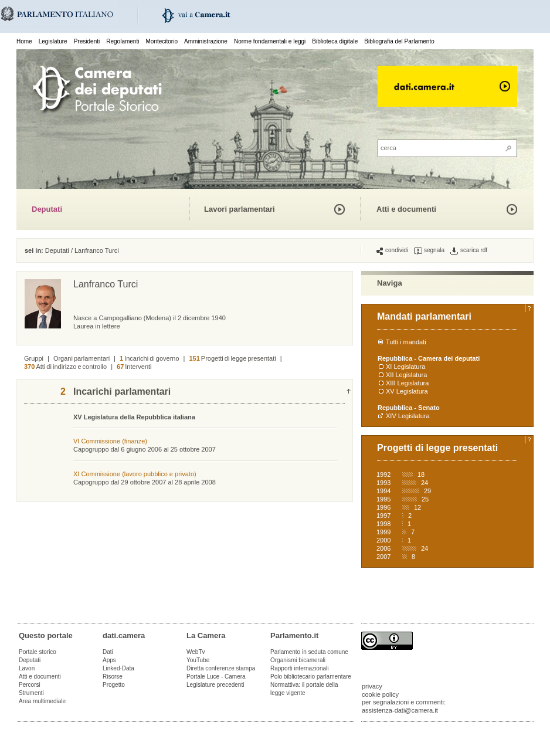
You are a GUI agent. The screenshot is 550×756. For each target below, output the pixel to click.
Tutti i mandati (406, 342)
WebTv (196, 652)
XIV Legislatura (408, 416)
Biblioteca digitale (335, 41)
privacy (372, 686)
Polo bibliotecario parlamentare (311, 677)
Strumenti (31, 693)
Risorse (113, 677)
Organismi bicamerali (298, 660)
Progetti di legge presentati (232, 358)
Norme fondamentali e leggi (270, 41)
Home (24, 41)
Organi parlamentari (82, 358)
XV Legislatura (407, 391)
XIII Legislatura (407, 383)
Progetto (114, 685)
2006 (383, 548)
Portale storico (38, 652)
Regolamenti (123, 41)
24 (425, 483)
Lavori (27, 668)
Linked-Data (118, 668)
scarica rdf (469, 250)
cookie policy (380, 694)
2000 (383, 540)
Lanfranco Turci (97, 250)
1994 (383, 491)
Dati (108, 652)
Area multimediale (42, 701)
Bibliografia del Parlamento (399, 41)
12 (417, 507)
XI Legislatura (405, 367)
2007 (383, 557)
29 (427, 491)
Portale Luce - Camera (216, 677)
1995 (383, 499)
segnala (429, 250)
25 (425, 499)
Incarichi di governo (150, 358)
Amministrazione (206, 41)
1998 (383, 524)
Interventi (134, 367)
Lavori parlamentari (240, 209)
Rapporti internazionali (300, 668)
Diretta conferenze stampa (221, 668)
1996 (383, 507)
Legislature (53, 41)
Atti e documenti (406, 209)
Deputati (47, 209)
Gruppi (34, 358)
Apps (109, 660)
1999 (383, 532)
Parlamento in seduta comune (309, 652)
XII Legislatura (406, 375)
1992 (383, 474)
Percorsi (30, 685)
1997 (383, 516)
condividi (392, 250)
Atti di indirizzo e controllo (65, 367)
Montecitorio (161, 41)
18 (421, 474)
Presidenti (87, 41)
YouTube (198, 660)
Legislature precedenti (215, 685)
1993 (383, 483)
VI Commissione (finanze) (110, 441)
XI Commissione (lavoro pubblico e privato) (135, 474)
